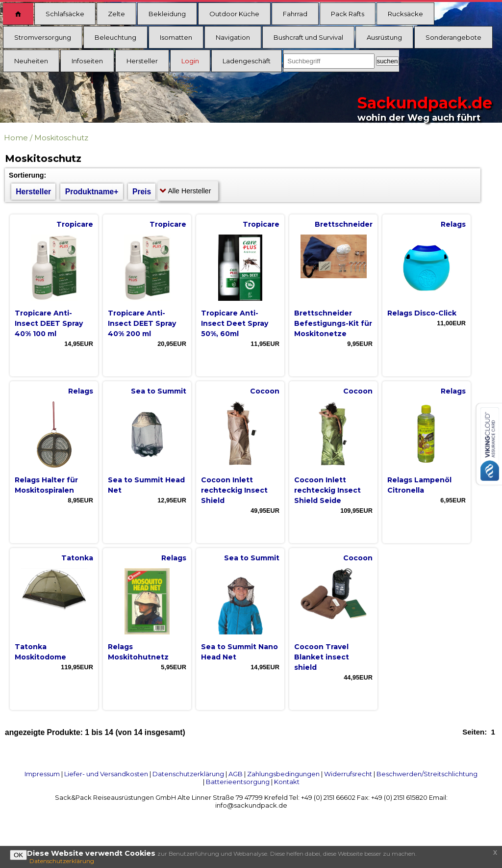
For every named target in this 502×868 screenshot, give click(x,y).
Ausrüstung (384, 37)
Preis (142, 192)
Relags (453, 224)
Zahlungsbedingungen (283, 774)
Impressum (42, 774)
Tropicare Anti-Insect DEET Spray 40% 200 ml (142, 323)
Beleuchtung (115, 37)
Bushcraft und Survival (308, 37)
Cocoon (265, 391)
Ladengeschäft (247, 61)
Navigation (233, 37)
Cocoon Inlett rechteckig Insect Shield (234, 490)
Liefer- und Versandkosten (106, 774)
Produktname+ (92, 192)
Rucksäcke (405, 14)
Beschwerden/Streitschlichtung (427, 774)
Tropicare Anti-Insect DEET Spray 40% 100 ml (49, 323)
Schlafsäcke (65, 14)
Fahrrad (295, 14)
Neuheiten (31, 61)
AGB (236, 774)
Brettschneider (344, 224)
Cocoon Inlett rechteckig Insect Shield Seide (327, 490)
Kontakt (287, 782)
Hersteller (142, 61)
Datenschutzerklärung (188, 774)
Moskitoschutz (61, 138)
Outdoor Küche (234, 14)
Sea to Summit (159, 391)
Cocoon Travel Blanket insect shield (322, 657)
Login (190, 61)
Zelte (116, 14)
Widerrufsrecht (348, 774)
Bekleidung (167, 14)
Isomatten (176, 37)
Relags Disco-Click (422, 313)
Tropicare (75, 224)
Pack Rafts (348, 14)
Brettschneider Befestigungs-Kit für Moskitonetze (333, 323)
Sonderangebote (453, 37)
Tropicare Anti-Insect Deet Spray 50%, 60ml (235, 323)
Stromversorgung (43, 37)
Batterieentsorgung (238, 782)
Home (16, 138)
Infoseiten (87, 61)
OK (18, 855)
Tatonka (77, 558)
